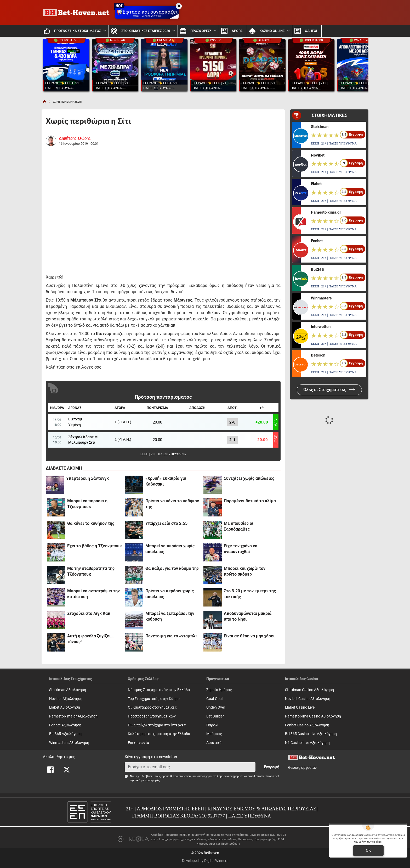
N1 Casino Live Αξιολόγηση (307, 743)
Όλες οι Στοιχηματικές (329, 390)
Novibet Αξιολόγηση (66, 699)
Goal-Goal (214, 699)
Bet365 (317, 270)
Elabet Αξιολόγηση (65, 707)
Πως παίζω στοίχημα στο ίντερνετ (157, 725)
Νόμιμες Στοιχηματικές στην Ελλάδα (159, 690)
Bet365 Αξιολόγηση (65, 734)
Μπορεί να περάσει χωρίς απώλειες (170, 549)
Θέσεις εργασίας (303, 768)
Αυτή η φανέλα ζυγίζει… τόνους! (90, 639)
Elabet (316, 184)
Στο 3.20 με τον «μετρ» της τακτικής (250, 594)
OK (368, 850)
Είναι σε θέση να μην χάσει (249, 636)
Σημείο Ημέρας (219, 690)
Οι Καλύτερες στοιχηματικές (152, 707)
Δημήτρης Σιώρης (75, 138)
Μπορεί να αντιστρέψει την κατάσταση (93, 594)
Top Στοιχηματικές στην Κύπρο (154, 699)
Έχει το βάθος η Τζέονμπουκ (95, 546)
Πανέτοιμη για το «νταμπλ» (171, 636)
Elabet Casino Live (300, 707)
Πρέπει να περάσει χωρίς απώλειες (170, 594)
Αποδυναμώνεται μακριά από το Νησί (248, 616)
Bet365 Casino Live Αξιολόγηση (311, 734)
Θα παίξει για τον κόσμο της (172, 568)
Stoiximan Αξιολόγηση (68, 690)
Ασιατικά (214, 743)
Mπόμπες (214, 734)
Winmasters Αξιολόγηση (69, 743)
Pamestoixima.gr (326, 212)
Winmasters (321, 298)
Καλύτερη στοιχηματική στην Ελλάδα (159, 734)
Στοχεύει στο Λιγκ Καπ (89, 613)
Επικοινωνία (138, 743)
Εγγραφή (272, 767)
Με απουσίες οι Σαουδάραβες (239, 526)
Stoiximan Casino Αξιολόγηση (309, 690)
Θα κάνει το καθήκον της (91, 523)
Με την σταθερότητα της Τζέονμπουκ (91, 571)
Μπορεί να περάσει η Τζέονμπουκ (87, 504)
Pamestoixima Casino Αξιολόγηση (313, 716)
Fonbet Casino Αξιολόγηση (307, 725)
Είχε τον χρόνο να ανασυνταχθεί (241, 549)
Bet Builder (215, 716)
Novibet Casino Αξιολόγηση (308, 699)
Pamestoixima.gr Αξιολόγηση (73, 716)
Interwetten (321, 327)
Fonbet (317, 241)
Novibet (318, 155)
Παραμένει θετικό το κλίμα (250, 501)
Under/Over (216, 707)
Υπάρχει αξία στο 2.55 (166, 523)
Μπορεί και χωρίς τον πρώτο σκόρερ (245, 571)
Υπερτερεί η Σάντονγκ (87, 478)
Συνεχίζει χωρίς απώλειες (249, 478)
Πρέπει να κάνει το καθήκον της (172, 504)
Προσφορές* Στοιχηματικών (152, 716)
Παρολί (212, 725)
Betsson (318, 355)
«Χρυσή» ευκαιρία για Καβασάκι (166, 481)
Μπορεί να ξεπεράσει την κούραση (170, 616)
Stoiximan (320, 127)
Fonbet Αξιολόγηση (65, 725)
